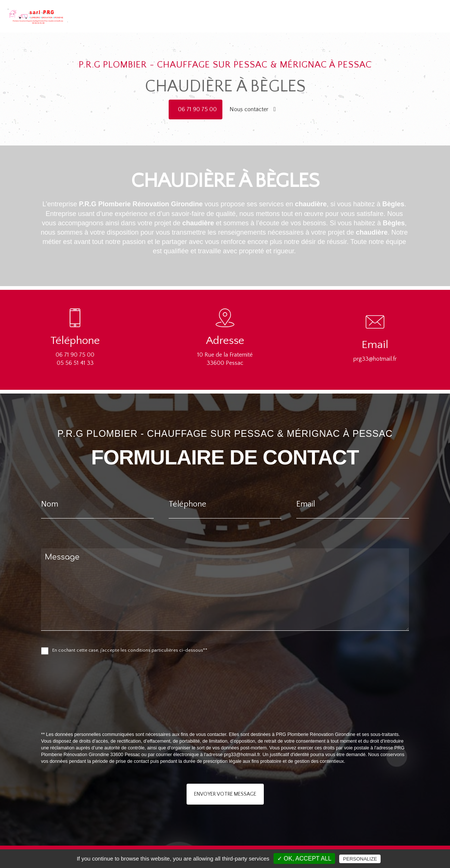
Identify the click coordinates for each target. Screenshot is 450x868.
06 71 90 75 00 (197, 109)
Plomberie (297, 11)
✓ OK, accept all (304, 858)
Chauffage (327, 11)
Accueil (270, 11)
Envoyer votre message (225, 794)
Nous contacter (253, 109)
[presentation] (120, 709)
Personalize (360, 859)
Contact (421, 11)
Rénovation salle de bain (375, 11)
